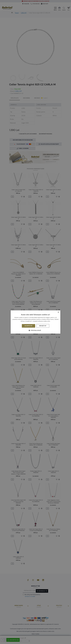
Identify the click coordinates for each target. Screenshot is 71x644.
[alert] (35, 322)
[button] (35, 330)
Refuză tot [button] (43, 326)
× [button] (58, 312)
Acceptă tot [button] (28, 326)
